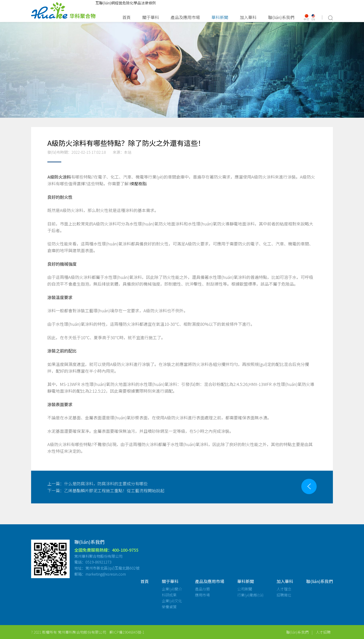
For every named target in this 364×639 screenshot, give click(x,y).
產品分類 (202, 589)
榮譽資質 (169, 607)
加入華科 (248, 17)
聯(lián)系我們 (281, 17)
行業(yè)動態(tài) (250, 595)
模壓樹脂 (138, 183)
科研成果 (169, 595)
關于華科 (151, 17)
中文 (306, 18)
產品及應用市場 (185, 17)
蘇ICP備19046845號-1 (127, 632)
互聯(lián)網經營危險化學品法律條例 (126, 3)
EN (313, 18)
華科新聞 (220, 17)
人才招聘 (323, 632)
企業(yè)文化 (172, 601)
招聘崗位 (284, 595)
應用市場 (202, 595)
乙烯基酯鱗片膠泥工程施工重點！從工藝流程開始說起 (106, 490)
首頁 (127, 17)
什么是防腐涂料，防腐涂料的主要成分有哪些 (97, 483)
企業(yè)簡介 (172, 589)
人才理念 (284, 589)
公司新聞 (245, 589)
